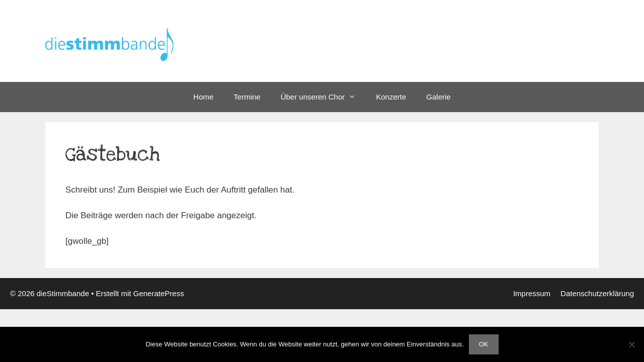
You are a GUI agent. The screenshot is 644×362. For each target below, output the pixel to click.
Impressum (532, 293)
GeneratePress (159, 293)
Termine (247, 97)
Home (203, 97)
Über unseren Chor (324, 97)
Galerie (438, 97)
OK (484, 344)
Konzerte (391, 97)
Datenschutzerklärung (597, 293)
